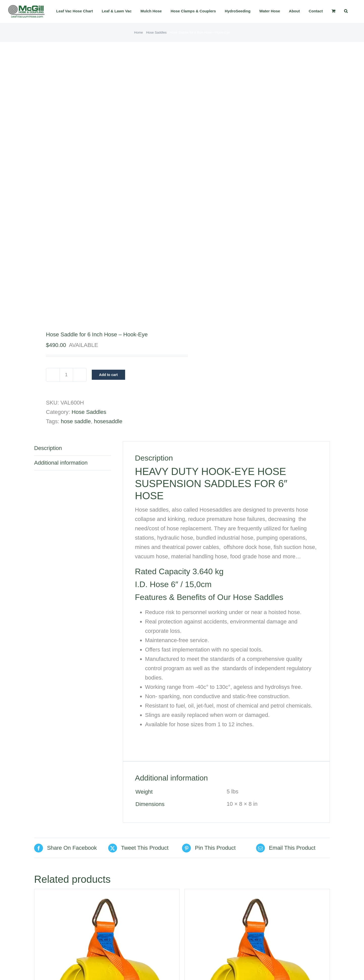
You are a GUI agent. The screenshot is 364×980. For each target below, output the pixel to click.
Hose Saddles (89, 412)
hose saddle (76, 421)
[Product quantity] (66, 375)
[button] (346, 11)
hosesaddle (108, 421)
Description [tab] (48, 448)
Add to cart (108, 375)
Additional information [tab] (61, 463)
